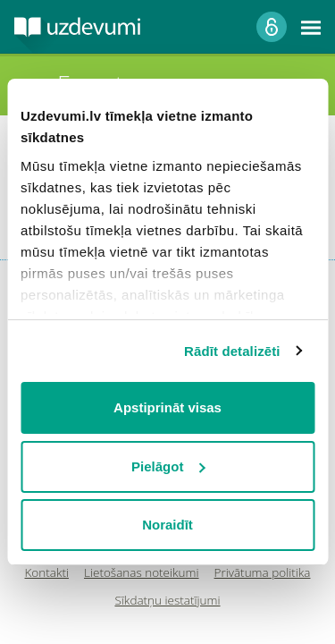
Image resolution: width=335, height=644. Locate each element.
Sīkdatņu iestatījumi (167, 601)
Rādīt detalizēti (232, 351)
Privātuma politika (263, 573)
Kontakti (47, 573)
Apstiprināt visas (167, 407)
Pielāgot (168, 466)
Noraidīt (167, 525)
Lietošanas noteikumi (142, 573)
